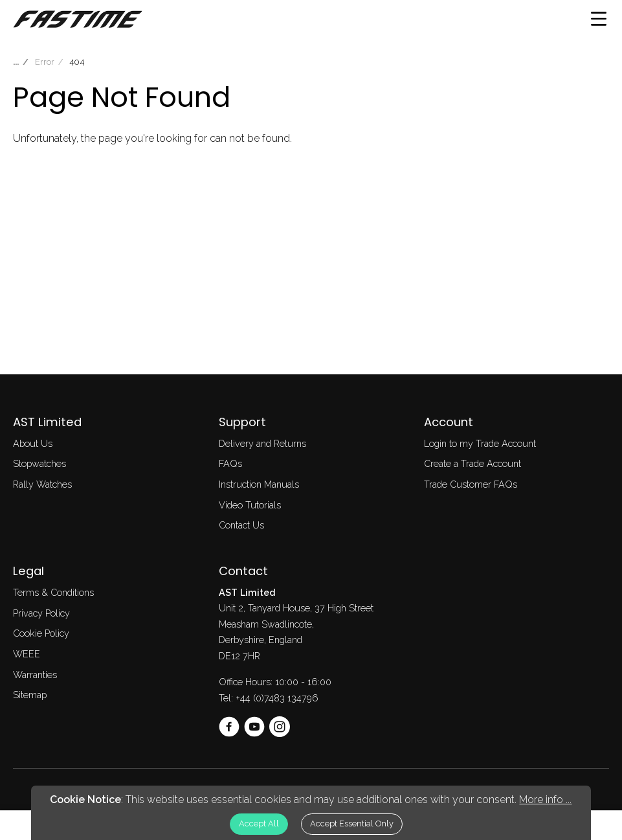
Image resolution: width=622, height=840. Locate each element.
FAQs (230, 463)
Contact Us (241, 525)
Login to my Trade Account (480, 443)
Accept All (259, 823)
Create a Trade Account (472, 463)
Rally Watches (42, 484)
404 (77, 62)
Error (45, 62)
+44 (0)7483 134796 (277, 698)
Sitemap (30, 695)
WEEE (27, 654)
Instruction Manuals (259, 484)
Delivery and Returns (262, 443)
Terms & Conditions (53, 592)
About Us (33, 443)
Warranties (35, 675)
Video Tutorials (250, 505)
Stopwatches (39, 463)
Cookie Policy (41, 633)
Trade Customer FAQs (471, 484)
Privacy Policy (41, 613)
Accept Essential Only (352, 823)
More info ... (545, 800)
